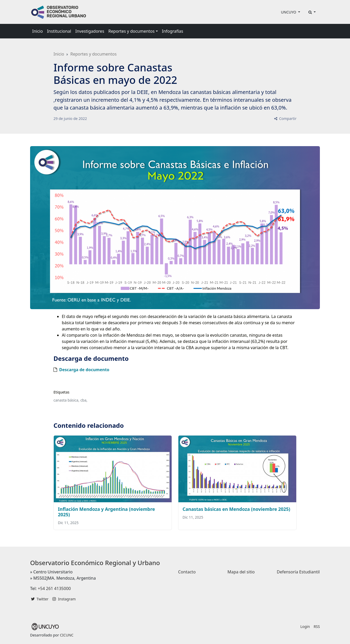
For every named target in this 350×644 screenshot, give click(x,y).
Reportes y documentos (93, 54)
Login (305, 626)
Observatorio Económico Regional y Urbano (95, 563)
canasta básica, (66, 400)
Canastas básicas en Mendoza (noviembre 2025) (236, 509)
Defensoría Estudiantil (298, 572)
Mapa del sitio (241, 572)
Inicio (38, 31)
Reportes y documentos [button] (131, 31)
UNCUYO (289, 12)
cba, (84, 400)
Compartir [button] (285, 118)
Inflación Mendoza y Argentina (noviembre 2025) (106, 512)
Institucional (59, 31)
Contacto (187, 572)
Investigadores (90, 31)
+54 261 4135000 (54, 588)
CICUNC (67, 635)
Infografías (173, 31)
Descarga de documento (84, 370)
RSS (317, 626)
